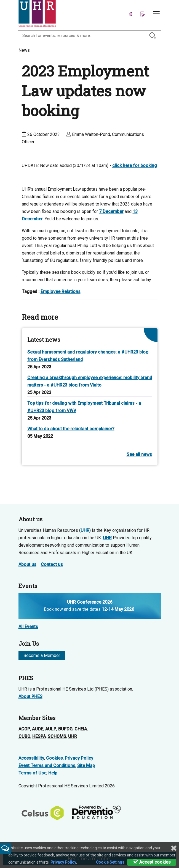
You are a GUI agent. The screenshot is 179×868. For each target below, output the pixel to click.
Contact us (52, 564)
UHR (85, 530)
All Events (28, 627)
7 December (111, 211)
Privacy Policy (79, 758)
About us (27, 564)
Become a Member (42, 655)
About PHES (30, 696)
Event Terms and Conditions (47, 766)
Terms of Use (32, 773)
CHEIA (81, 729)
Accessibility (31, 758)
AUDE (38, 729)
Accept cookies (152, 862)
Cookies (54, 758)
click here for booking (135, 165)
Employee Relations (61, 291)
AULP (51, 729)
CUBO (24, 736)
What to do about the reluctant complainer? (71, 429)
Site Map (86, 766)
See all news (139, 454)
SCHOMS (57, 736)
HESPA (39, 736)
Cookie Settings (110, 862)
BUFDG (65, 729)
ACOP (24, 729)
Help (53, 773)
